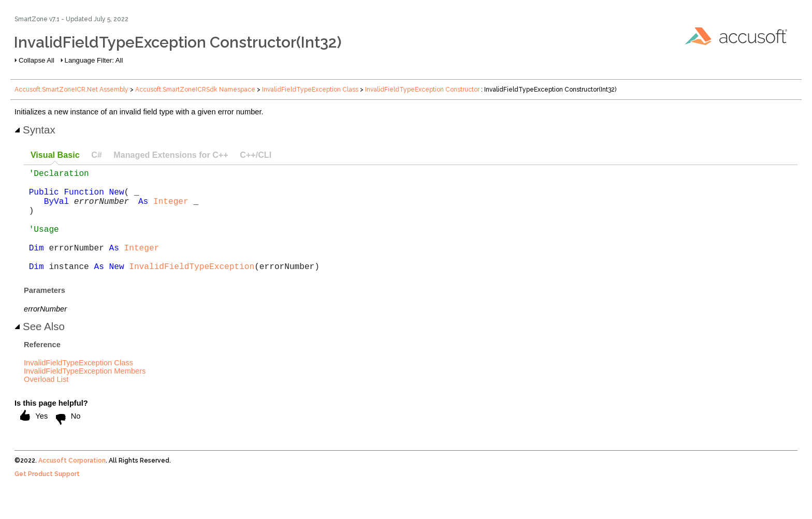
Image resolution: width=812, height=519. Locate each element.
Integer (171, 209)
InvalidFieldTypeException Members (85, 394)
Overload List (46, 402)
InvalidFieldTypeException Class (310, 90)
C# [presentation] (97, 155)
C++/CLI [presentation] (256, 155)
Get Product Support (47, 497)
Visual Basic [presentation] (55, 155)
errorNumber (102, 209)
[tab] (55, 155)
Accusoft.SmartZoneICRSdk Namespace (195, 90)
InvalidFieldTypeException (192, 289)
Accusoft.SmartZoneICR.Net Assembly (71, 90)
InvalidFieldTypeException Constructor (422, 90)
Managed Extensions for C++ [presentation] (171, 155)
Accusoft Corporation (72, 483)
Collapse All (37, 60)
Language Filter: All (94, 60)
